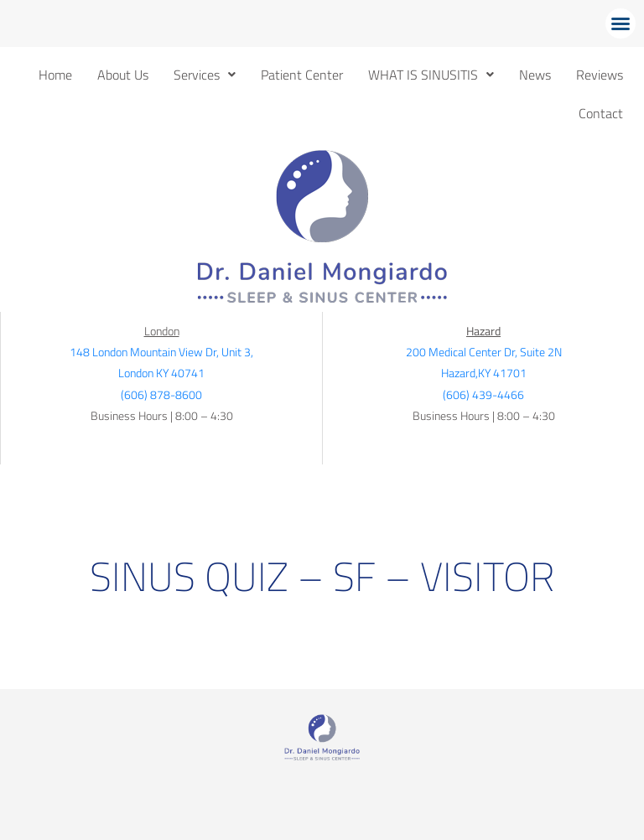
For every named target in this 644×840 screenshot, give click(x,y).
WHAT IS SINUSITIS (431, 75)
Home (55, 75)
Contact (601, 113)
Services (205, 75)
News (535, 75)
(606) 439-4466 (483, 394)
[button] (621, 23)
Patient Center (302, 75)
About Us (123, 75)
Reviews (600, 75)
